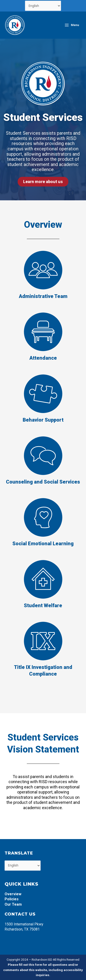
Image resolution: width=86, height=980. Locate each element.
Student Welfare (43, 605)
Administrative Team (43, 296)
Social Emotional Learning (43, 544)
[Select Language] (43, 6)
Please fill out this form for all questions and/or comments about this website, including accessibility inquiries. (43, 970)
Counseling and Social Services (43, 482)
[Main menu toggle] (72, 25)
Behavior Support (43, 420)
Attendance (43, 358)
